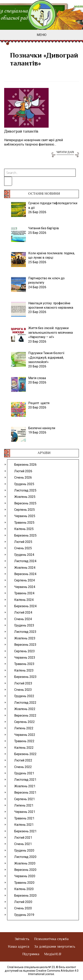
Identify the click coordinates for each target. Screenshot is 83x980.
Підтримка (31, 954)
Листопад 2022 (25, 703)
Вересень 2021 (25, 793)
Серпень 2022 (25, 722)
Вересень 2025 (25, 503)
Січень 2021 (23, 844)
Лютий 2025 (23, 542)
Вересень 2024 (25, 574)
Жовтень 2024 (25, 568)
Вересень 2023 (25, 645)
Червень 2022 (25, 735)
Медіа (53, 954)
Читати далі (65, 152)
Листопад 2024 (25, 561)
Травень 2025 (24, 523)
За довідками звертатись (55, 947)
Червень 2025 (25, 516)
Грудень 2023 (24, 625)
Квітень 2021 (24, 825)
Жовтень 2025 (25, 497)
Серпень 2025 (25, 510)
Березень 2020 (25, 896)
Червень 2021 (25, 812)
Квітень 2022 (24, 748)
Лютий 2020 (23, 902)
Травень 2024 (24, 593)
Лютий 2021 (23, 838)
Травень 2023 (24, 664)
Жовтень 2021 (25, 786)
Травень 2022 (24, 741)
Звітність (22, 939)
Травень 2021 (24, 818)
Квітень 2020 (24, 889)
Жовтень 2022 (25, 709)
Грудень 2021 (24, 773)
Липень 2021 (24, 805)
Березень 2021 (25, 831)
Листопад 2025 (25, 490)
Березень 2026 (25, 465)
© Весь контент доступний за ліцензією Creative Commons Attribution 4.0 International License (42, 971)
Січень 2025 (23, 548)
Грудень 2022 (24, 696)
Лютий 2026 (23, 471)
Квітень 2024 (24, 600)
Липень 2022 (24, 728)
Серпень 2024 (25, 580)
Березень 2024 (25, 606)
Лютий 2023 (23, 683)
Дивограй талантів (21, 132)
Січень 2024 (23, 619)
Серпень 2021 (25, 799)
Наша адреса (19, 947)
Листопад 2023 (25, 632)
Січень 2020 (23, 908)
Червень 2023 (25, 658)
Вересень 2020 (25, 870)
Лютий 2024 (23, 612)
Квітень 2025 (24, 529)
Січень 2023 (23, 690)
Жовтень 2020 (25, 863)
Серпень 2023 (25, 651)
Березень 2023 (25, 677)
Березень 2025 (25, 535)
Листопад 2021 (25, 780)
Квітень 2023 (24, 670)
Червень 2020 (25, 876)
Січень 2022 (23, 767)
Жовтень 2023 (25, 638)
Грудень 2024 (24, 555)
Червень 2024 (25, 587)
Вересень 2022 (25, 715)
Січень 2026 (23, 477)
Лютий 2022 (23, 760)
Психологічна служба (51, 939)
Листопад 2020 (25, 857)
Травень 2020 (24, 883)
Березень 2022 (25, 754)
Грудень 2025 (24, 484)
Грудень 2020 (24, 850)
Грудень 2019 (24, 915)
